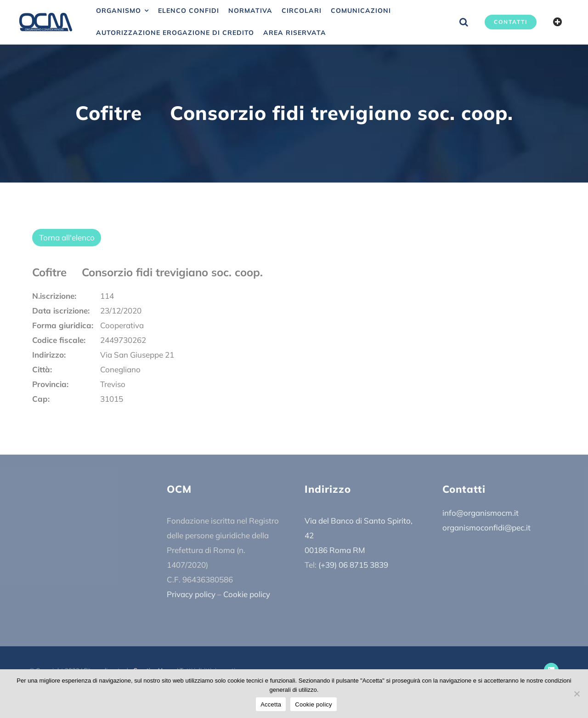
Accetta (271, 704)
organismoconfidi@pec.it (486, 527)
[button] (464, 22)
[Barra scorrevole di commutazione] (558, 22)
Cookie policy (247, 594)
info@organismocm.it (481, 513)
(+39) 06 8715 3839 (353, 565)
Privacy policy (191, 594)
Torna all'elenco (67, 237)
